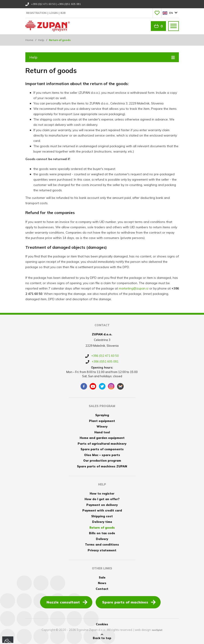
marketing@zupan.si (134, 288)
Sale (102, 577)
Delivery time (102, 522)
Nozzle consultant (67, 602)
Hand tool (102, 432)
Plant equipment (102, 421)
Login (54, 13)
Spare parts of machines (129, 602)
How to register (102, 493)
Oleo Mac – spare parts (102, 455)
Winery (102, 426)
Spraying (102, 415)
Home (29, 40)
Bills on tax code (102, 533)
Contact (102, 589)
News (102, 583)
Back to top (102, 636)
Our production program (102, 461)
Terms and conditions (102, 544)
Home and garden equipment (102, 438)
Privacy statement (102, 550)
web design (143, 630)
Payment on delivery (102, 505)
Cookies (102, 624)
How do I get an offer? (102, 499)
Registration (37, 13)
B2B (63, 13)
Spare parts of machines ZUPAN (102, 466)
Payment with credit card (102, 510)
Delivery (102, 539)
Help (41, 40)
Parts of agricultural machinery (102, 444)
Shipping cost (102, 516)
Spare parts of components (102, 449)
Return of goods (102, 528)
